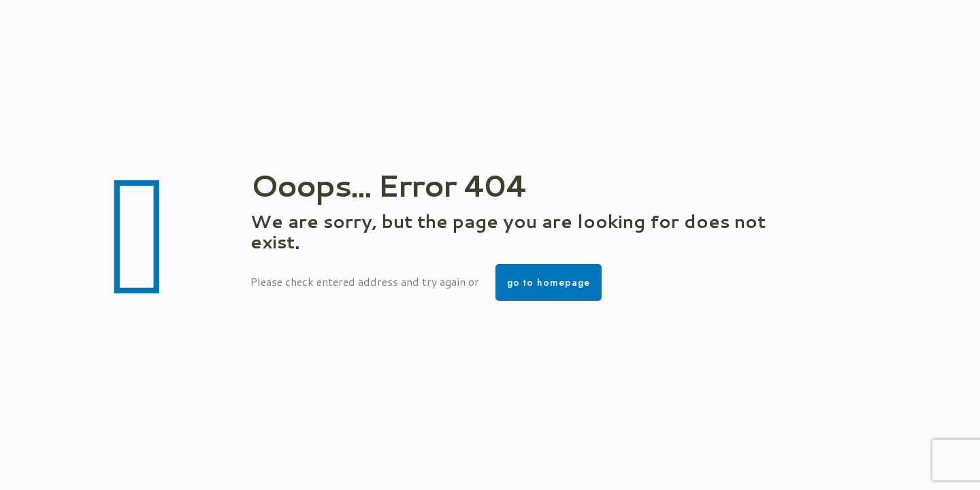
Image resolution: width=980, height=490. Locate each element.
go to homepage (549, 282)
